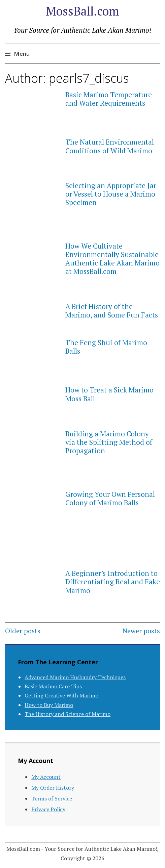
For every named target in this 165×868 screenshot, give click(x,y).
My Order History (53, 788)
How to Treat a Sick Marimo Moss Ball (109, 394)
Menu (22, 54)
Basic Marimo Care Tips (53, 686)
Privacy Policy (48, 809)
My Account (46, 777)
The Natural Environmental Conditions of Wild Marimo (110, 146)
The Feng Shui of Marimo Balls (106, 347)
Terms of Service (52, 798)
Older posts (23, 631)
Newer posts (141, 631)
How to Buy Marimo (49, 705)
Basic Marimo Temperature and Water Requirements (109, 99)
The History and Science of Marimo (68, 714)
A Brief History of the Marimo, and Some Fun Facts (112, 311)
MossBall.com (82, 11)
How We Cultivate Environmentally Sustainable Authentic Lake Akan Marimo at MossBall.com (112, 259)
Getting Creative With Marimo (61, 695)
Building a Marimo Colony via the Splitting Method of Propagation (109, 442)
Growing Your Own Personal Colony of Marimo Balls (110, 498)
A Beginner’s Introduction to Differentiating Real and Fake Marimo (113, 582)
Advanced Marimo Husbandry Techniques (75, 677)
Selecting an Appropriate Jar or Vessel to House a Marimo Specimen (111, 194)
